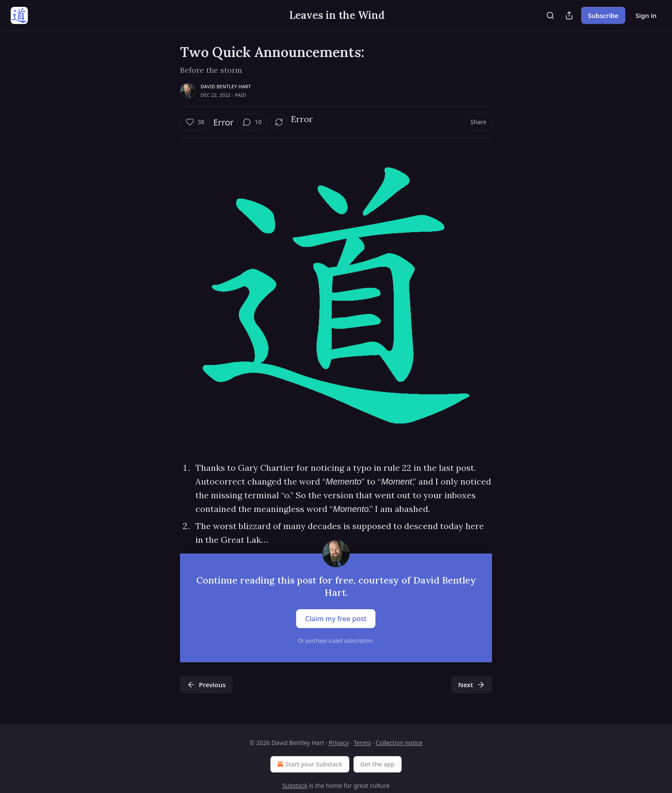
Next (472, 685)
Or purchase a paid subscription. (336, 641)
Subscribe (603, 15)
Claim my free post (336, 619)
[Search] (550, 15)
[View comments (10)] (252, 122)
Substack (295, 786)
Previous (206, 685)
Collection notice (399, 743)
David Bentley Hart (226, 86)
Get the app (378, 764)
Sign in (646, 15)
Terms (362, 743)
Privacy (339, 743)
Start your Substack (309, 764)
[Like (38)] (195, 122)
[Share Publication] (569, 15)
